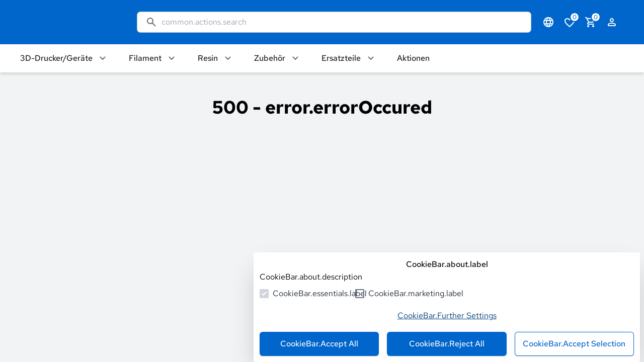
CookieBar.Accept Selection (574, 344)
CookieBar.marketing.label (416, 293)
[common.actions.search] (342, 22)
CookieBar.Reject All (447, 344)
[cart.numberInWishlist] (570, 22)
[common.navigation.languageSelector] (548, 22)
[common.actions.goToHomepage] (68, 22)
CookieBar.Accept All (319, 344)
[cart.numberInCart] (591, 22)
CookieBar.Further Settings (447, 315)
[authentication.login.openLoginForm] (612, 22)
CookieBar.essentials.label (320, 293)
